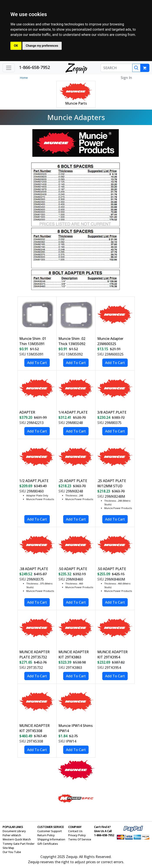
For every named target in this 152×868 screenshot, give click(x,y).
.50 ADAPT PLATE (73, 569)
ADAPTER (27, 412)
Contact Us (75, 831)
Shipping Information (51, 839)
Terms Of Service (80, 839)
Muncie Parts (76, 103)
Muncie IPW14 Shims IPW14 (76, 728)
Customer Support (50, 831)
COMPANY (75, 827)
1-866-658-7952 (35, 67)
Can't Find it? (102, 827)
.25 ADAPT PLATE (73, 481)
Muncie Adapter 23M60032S (110, 341)
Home (24, 78)
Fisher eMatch (12, 835)
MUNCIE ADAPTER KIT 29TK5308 (35, 728)
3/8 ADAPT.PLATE (112, 412)
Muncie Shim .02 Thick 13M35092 (72, 341)
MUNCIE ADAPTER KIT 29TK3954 (112, 654)
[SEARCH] (116, 68)
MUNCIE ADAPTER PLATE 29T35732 (35, 654)
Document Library (14, 831)
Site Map (8, 848)
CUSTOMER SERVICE (51, 827)
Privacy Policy (77, 835)
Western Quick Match (17, 839)
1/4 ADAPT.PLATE (73, 412)
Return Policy (46, 835)
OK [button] (16, 46)
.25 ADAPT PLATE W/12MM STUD (112, 483)
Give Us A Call (103, 831)
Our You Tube (12, 852)
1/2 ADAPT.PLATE (34, 481)
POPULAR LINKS (13, 827)
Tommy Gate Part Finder (19, 844)
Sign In (126, 78)
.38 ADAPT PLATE (34, 569)
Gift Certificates (48, 844)
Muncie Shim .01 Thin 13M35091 (33, 341)
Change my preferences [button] (42, 46)
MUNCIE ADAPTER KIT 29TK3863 (74, 654)
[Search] (136, 68)
